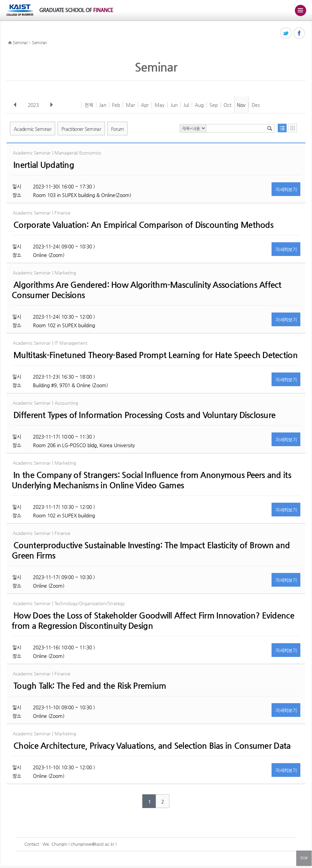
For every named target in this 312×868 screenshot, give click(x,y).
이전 (15, 105)
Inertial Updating (44, 165)
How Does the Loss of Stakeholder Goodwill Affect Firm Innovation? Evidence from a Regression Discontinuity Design (153, 621)
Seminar (20, 42)
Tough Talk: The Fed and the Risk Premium (90, 686)
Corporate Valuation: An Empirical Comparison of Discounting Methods (143, 225)
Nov (241, 105)
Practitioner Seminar (81, 129)
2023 (34, 105)
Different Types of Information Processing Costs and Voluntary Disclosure (144, 415)
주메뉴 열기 (300, 10)
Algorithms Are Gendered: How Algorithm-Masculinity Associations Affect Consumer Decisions (147, 290)
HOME (10, 43)
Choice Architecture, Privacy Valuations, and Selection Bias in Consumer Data (152, 746)
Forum (118, 129)
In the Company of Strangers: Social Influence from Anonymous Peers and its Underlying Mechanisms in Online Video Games (151, 480)
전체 (89, 105)
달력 (292, 128)
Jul (186, 105)
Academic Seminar (33, 129)
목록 (282, 128)
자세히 (286, 190)
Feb (116, 105)
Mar (130, 105)
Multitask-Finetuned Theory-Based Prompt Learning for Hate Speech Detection (155, 355)
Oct (227, 105)
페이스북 (299, 33)
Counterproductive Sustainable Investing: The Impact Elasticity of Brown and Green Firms (151, 550)
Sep (214, 105)
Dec (256, 105)
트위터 (286, 33)
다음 (51, 105)
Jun (174, 105)
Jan (103, 105)
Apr (145, 105)
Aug (199, 105)
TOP (304, 858)
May (160, 105)
